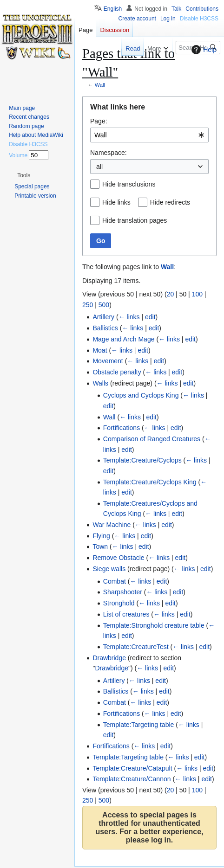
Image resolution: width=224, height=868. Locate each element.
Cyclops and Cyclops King (141, 395)
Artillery (103, 317)
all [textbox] (99, 167)
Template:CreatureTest (136, 647)
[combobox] (149, 135)
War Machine (112, 525)
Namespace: (109, 153)
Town (100, 547)
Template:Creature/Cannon (132, 779)
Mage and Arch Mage (123, 339)
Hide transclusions (129, 184)
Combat (115, 581)
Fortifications (122, 428)
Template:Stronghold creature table (154, 625)
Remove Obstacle (118, 558)
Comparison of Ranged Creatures (152, 439)
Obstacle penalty (117, 372)
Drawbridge (109, 658)
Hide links (116, 202)
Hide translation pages (135, 220)
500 (104, 305)
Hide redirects (170, 202)
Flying (101, 536)
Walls (100, 383)
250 (88, 305)
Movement (108, 361)
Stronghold (119, 603)
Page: (99, 121)
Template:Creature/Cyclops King (150, 482)
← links (129, 317)
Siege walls (109, 569)
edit (150, 317)
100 (197, 294)
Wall (100, 85)
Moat (100, 350)
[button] (24, 175)
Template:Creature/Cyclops (142, 460)
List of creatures (126, 614)
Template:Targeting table (139, 725)
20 (171, 294)
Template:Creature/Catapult (132, 768)
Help (203, 50)
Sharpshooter (123, 592)
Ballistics (105, 328)
